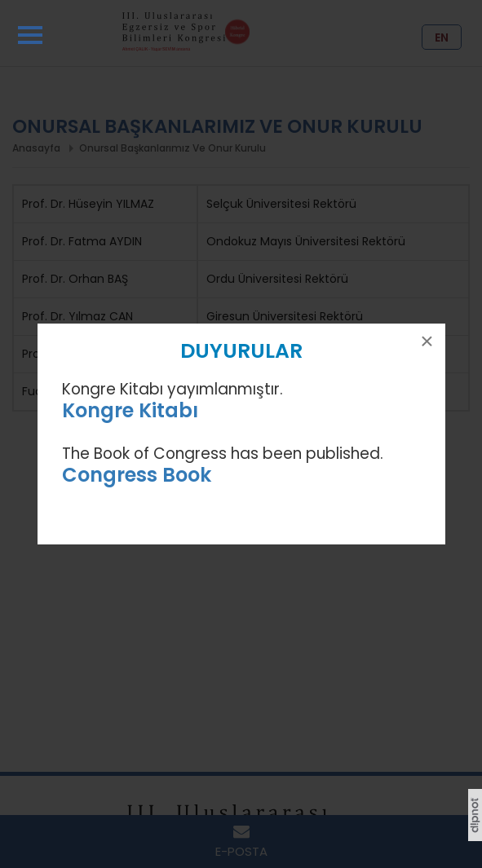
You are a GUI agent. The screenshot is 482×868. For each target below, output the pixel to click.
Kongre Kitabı (130, 410)
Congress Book (137, 475)
